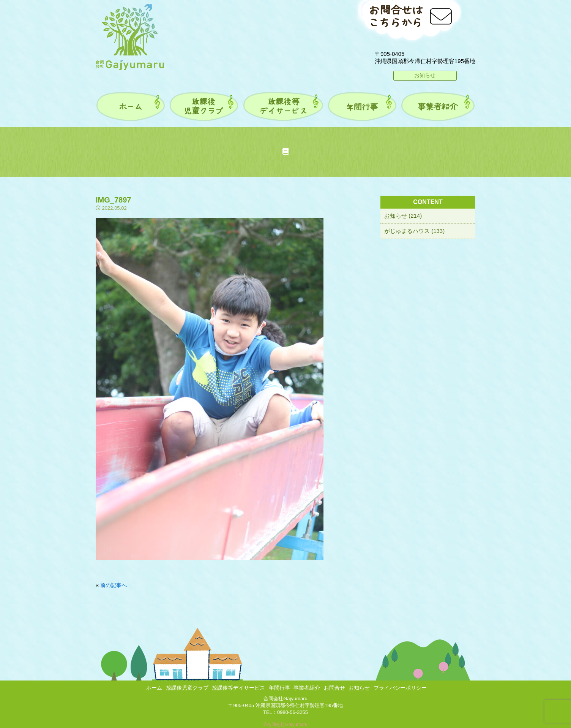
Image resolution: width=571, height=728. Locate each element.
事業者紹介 (307, 688)
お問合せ (334, 688)
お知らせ (425, 75)
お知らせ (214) (403, 216)
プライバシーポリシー (400, 688)
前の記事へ (114, 585)
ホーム (154, 688)
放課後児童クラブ (187, 688)
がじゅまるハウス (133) (414, 231)
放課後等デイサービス (238, 688)
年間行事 (279, 688)
